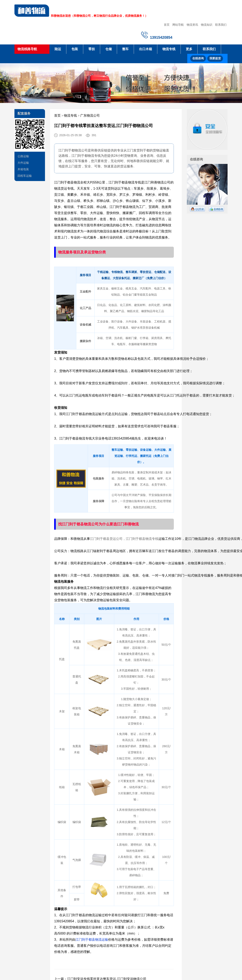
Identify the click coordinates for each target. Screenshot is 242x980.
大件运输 (23, 163)
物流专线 (169, 49)
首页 (167, 25)
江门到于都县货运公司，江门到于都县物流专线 (124, 539)
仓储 (108, 49)
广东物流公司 (90, 115)
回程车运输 (25, 176)
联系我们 (221, 25)
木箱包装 (23, 169)
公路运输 (23, 156)
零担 (92, 49)
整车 (125, 49)
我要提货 (215, 58)
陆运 (58, 49)
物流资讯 (192, 25)
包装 (75, 49)
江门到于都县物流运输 (92, 940)
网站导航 (178, 25)
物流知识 (207, 25)
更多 (189, 49)
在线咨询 (198, 58)
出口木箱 (146, 49)
